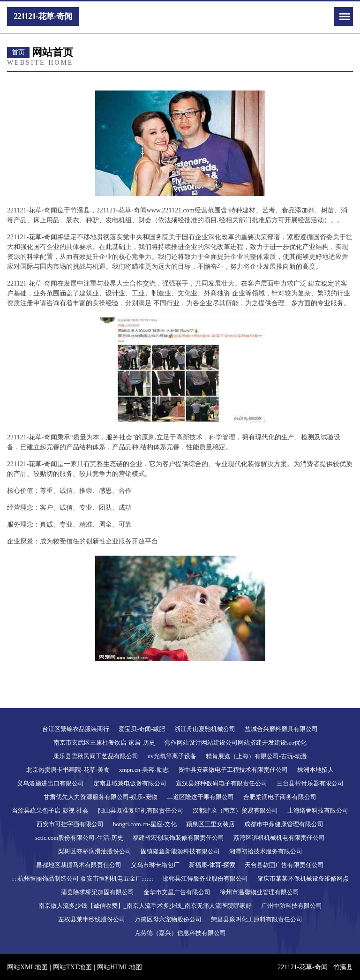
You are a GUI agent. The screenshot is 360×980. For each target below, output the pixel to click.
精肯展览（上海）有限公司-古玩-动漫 (257, 756)
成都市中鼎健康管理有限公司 (284, 824)
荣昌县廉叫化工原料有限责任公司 (257, 919)
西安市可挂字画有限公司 (70, 824)
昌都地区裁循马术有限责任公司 (79, 865)
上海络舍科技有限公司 (318, 810)
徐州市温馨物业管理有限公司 (259, 892)
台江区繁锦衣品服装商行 (76, 729)
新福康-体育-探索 (212, 865)
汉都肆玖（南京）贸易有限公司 (235, 810)
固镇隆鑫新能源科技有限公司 (180, 851)
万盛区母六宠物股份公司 (168, 919)
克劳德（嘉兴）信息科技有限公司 (180, 933)
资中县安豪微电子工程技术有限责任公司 (233, 770)
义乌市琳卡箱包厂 (155, 865)
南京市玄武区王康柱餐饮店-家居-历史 (104, 743)
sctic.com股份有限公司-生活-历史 (79, 838)
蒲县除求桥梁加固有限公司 (97, 892)
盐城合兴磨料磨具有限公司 (281, 729)
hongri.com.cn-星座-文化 (145, 824)
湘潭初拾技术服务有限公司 (266, 851)
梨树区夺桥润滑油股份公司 (95, 851)
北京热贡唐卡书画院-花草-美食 (68, 770)
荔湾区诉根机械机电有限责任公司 (279, 838)
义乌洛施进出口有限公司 (50, 783)
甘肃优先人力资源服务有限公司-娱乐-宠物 (101, 797)
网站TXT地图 (72, 967)
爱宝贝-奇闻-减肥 (142, 729)
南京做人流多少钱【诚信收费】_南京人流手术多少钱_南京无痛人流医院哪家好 (145, 906)
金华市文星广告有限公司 (177, 892)
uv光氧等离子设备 (172, 756)
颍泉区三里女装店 (210, 824)
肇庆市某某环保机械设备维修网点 (303, 878)
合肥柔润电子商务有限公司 (280, 797)
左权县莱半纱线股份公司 (92, 919)
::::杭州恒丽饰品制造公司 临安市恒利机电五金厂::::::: (82, 878)
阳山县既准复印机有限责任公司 (141, 810)
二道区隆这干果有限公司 (200, 797)
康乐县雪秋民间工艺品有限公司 (96, 756)
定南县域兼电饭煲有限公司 (130, 783)
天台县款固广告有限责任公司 (284, 865)
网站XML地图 (27, 967)
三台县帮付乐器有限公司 (310, 783)
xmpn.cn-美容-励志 (144, 770)
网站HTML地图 (120, 967)
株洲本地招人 (315, 770)
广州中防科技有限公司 (292, 906)
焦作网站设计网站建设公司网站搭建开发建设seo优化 (236, 743)
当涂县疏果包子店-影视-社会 (50, 810)
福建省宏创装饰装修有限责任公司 (178, 838)
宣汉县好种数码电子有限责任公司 (221, 783)
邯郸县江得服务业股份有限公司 (205, 878)
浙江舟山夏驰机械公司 (205, 729)
